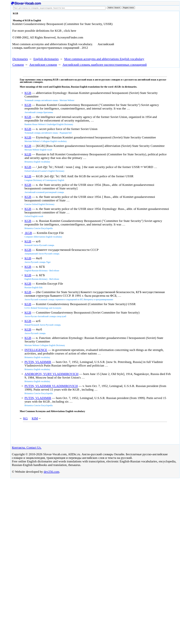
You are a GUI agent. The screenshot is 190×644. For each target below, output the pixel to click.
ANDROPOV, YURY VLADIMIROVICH (52, 374)
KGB (28, 93)
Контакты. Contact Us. (27, 447)
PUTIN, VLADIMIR (38, 362)
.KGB (28, 233)
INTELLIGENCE (36, 350)
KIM (35, 418)
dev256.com (51, 472)
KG (26, 418)
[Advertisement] (149, 33)
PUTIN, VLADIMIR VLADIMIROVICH (51, 386)
